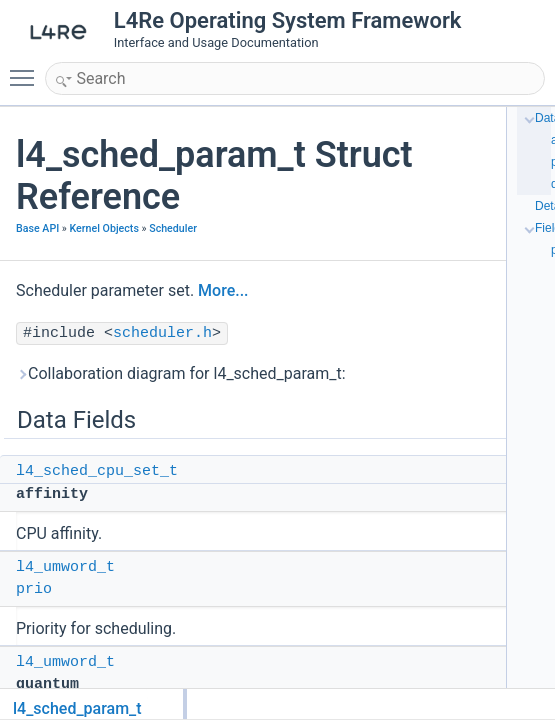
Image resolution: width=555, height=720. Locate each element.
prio (34, 589)
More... (223, 290)
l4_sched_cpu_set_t (97, 471)
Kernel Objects (104, 228)
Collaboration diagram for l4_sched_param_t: (181, 373)
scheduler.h (162, 333)
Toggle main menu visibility (27, 69)
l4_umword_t (65, 567)
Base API (37, 228)
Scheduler (173, 228)
